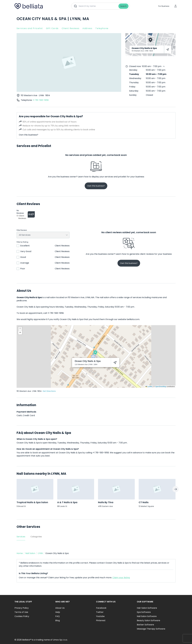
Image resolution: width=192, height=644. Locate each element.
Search (123, 6)
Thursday (134, 82)
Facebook (101, 608)
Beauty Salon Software (148, 620)
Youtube (100, 616)
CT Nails (144, 502)
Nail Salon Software (147, 616)
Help (58, 612)
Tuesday (134, 74)
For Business (164, 6)
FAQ (57, 616)
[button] (95, 353)
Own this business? (28, 135)
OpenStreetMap (161, 387)
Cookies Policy (22, 616)
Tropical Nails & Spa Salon (32, 502)
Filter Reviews (22, 230)
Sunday (133, 95)
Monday (133, 70)
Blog (58, 620)
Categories (36, 537)
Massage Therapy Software (151, 629)
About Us (60, 608)
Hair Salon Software (147, 608)
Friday (132, 87)
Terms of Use (21, 612)
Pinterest (101, 620)
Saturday (134, 91)
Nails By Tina (106, 502)
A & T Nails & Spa (67, 502)
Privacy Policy (22, 608)
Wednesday (135, 78)
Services (21, 537)
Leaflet (149, 387)
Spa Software (144, 612)
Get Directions (49, 391)
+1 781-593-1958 (41, 100)
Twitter (100, 612)
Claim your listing (121, 578)
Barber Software (145, 625)
